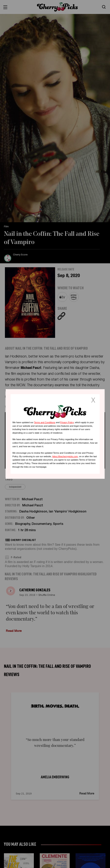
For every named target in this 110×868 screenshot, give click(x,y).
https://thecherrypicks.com (65, 456)
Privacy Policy (67, 422)
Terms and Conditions (45, 422)
